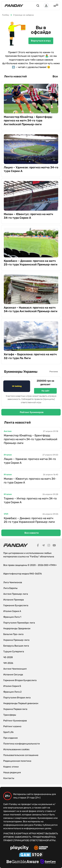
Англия (8, 431)
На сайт (45, 391)
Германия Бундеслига (16, 605)
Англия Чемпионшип (15, 669)
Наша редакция (12, 772)
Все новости (32, 533)
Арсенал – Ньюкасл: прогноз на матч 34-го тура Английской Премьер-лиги (31, 309)
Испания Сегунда (13, 675)
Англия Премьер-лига (16, 594)
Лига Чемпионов (13, 582)
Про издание (10, 738)
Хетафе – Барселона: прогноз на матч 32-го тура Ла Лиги (30, 356)
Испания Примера (14, 600)
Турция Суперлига (14, 652)
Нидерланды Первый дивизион (21, 703)
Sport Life (8, 732)
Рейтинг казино (12, 726)
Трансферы (10, 715)
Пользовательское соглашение (21, 755)
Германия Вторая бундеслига (20, 680)
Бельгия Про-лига (13, 634)
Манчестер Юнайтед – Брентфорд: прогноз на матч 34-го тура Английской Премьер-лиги (28, 120)
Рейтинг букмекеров (32, 412)
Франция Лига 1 (12, 617)
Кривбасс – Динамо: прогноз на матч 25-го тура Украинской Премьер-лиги (31, 263)
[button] (38, 6)
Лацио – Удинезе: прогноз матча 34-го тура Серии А (31, 169)
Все (55, 76)
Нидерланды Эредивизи (17, 628)
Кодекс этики (11, 767)
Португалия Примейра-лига (19, 623)
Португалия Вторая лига (17, 698)
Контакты (9, 778)
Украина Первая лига (15, 709)
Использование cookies (16, 749)
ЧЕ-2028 (8, 657)
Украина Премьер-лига (16, 640)
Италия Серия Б (12, 686)
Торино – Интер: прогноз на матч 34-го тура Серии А (30, 500)
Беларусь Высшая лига (16, 646)
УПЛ (6, 514)
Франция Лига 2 (12, 692)
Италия (8, 455)
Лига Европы (10, 588)
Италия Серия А (12, 611)
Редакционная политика (17, 761)
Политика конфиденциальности (22, 744)
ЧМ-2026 (8, 663)
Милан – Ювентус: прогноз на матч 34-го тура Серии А (28, 216)
